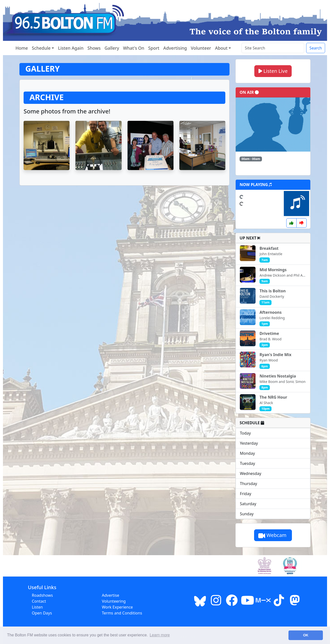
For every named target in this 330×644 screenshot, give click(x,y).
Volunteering (114, 601)
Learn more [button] (160, 635)
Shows (94, 48)
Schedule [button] (41, 48)
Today (245, 433)
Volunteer (201, 48)
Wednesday (251, 473)
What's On (134, 48)
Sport (154, 48)
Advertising (175, 48)
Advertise (111, 595)
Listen (37, 607)
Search (316, 48)
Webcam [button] (273, 535)
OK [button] (306, 635)
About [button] (221, 48)
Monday (247, 453)
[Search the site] (273, 48)
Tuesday (247, 463)
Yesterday (249, 443)
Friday (245, 494)
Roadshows (43, 595)
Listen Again (71, 48)
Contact (39, 601)
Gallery (112, 48)
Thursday (248, 484)
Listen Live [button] (273, 71)
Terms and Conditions (122, 613)
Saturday (248, 504)
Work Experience (117, 607)
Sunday (247, 514)
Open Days (42, 613)
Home (22, 48)
